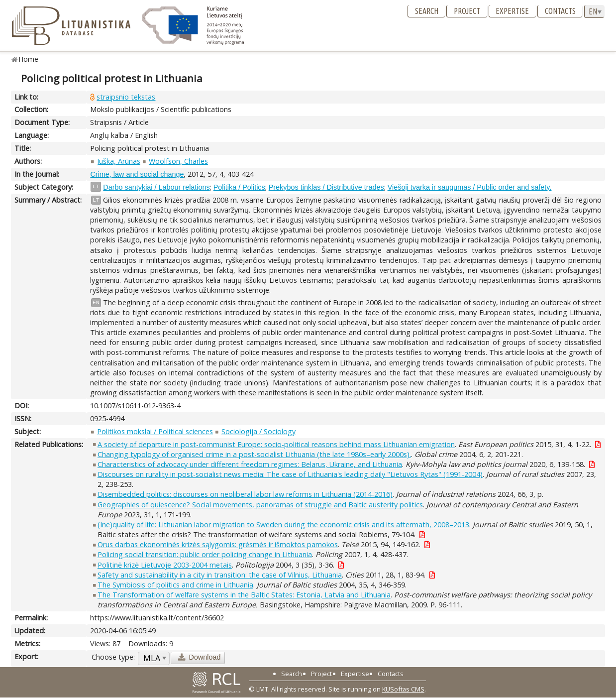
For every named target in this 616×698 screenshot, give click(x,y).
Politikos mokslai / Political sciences (155, 431)
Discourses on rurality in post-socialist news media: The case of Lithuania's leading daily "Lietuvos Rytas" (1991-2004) (290, 474)
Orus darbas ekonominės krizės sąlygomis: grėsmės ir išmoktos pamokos (218, 544)
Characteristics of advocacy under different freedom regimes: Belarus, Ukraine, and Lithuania (250, 464)
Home (29, 59)
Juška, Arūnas (119, 161)
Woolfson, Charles (178, 161)
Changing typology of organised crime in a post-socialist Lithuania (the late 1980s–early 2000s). (254, 454)
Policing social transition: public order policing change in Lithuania (205, 554)
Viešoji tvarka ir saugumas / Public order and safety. (470, 187)
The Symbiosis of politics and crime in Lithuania (175, 585)
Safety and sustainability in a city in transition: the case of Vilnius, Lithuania (220, 575)
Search (427, 11)
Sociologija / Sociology (258, 431)
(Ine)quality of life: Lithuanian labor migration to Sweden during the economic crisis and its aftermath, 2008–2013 (283, 524)
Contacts (560, 11)
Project (467, 11)
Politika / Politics (239, 187)
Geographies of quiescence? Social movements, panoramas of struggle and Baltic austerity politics (260, 505)
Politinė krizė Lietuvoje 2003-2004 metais (165, 565)
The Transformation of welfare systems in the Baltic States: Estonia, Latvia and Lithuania (244, 595)
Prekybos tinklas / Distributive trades (326, 187)
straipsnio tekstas (126, 97)
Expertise (512, 11)
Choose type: (113, 657)
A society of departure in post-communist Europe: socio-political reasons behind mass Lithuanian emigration (276, 444)
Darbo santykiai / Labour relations (156, 187)
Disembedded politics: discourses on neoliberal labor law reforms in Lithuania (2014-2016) (245, 494)
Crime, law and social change (137, 174)
